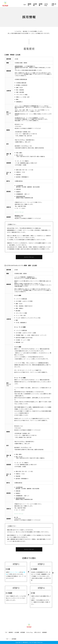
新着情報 (44, 632)
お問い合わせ (37, 632)
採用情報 (23, 632)
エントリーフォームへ (29, 257)
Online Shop (29, 632)
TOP (6, 632)
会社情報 (17, 632)
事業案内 (11, 632)
